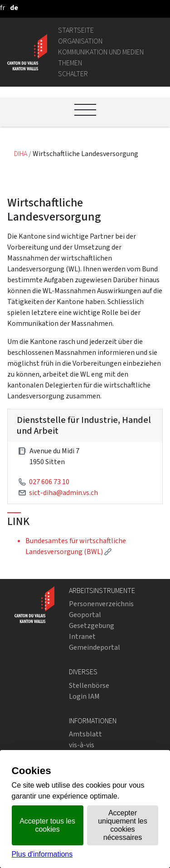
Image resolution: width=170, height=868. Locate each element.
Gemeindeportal (95, 647)
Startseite (76, 30)
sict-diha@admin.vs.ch (63, 493)
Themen (70, 63)
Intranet (82, 636)
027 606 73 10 (49, 482)
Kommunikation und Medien (101, 52)
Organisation (80, 41)
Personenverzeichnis (101, 604)
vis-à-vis (82, 745)
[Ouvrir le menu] (85, 110)
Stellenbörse (89, 685)
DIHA (21, 154)
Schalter (73, 74)
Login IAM (84, 696)
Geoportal (85, 615)
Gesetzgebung (92, 625)
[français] (2, 7)
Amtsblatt (85, 734)
